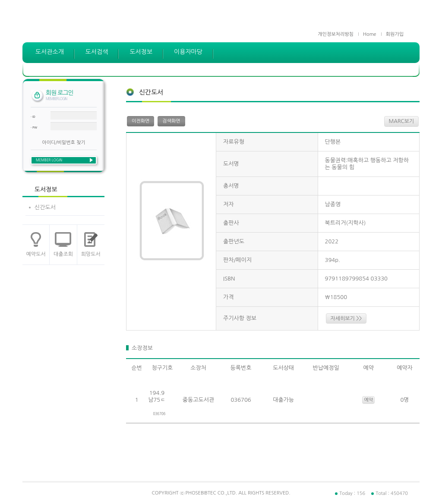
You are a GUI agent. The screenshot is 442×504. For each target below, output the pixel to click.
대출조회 (63, 254)
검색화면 (171, 121)
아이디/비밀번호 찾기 (63, 143)
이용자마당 (188, 52)
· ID (33, 117)
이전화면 (140, 121)
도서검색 (97, 52)
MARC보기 (401, 121)
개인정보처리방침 (336, 34)
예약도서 (36, 254)
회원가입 (395, 34)
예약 (368, 400)
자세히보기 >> (346, 318)
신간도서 (45, 207)
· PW (34, 128)
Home (370, 34)
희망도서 (91, 254)
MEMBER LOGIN (49, 160)
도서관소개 (50, 52)
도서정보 (141, 52)
